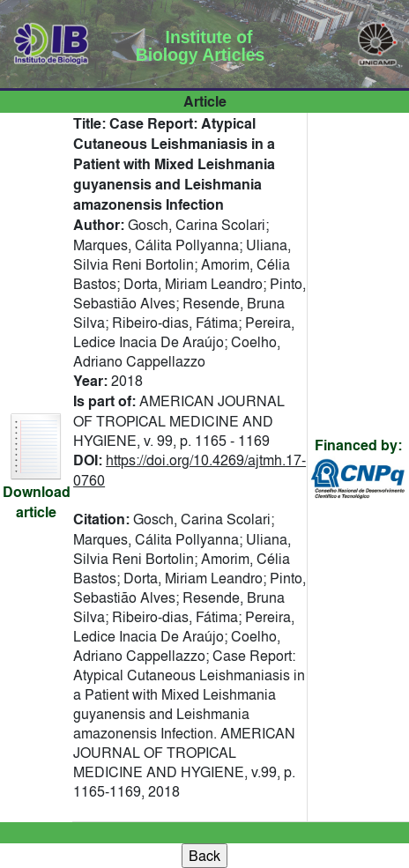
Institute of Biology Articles (201, 46)
